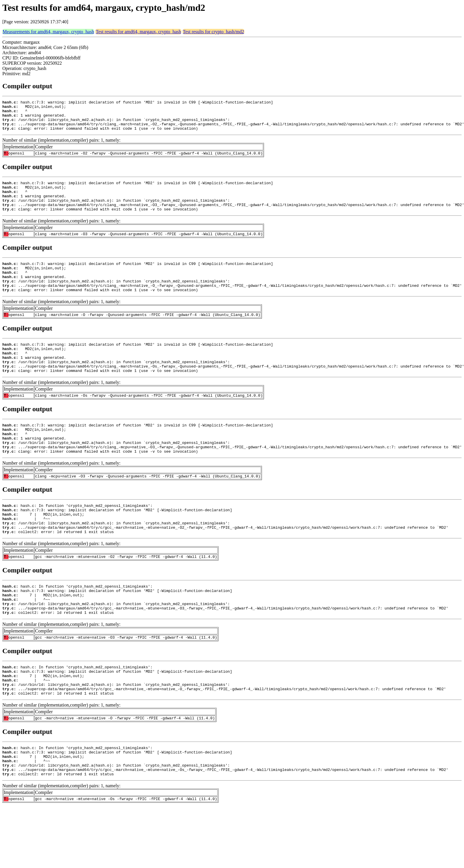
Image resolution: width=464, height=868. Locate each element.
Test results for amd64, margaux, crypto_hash (138, 32)
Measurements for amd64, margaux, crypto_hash (48, 32)
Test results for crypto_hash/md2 (213, 32)
